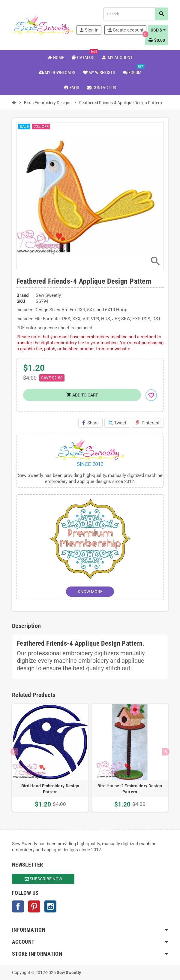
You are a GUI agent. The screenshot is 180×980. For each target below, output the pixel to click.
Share (90, 423)
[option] (50, 758)
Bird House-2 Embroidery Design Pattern (130, 789)
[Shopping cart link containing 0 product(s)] (157, 40)
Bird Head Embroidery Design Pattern (50, 789)
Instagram (50, 906)
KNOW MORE (90, 592)
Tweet (117, 423)
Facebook (18, 906)
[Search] (136, 14)
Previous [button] (14, 752)
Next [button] (166, 752)
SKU (21, 301)
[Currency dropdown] (158, 30)
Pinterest (148, 423)
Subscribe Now (43, 879)
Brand (22, 295)
